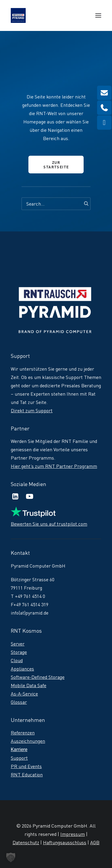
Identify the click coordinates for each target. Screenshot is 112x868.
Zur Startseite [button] (56, 164)
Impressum (73, 834)
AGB (95, 842)
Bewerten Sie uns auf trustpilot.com (49, 524)
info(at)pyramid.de (30, 613)
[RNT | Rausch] (18, 15)
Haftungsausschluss (65, 842)
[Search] (56, 204)
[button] (98, 15)
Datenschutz (26, 842)
